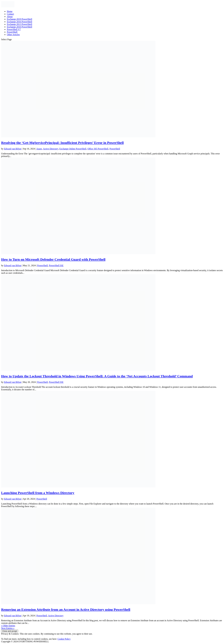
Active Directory (51, 149)
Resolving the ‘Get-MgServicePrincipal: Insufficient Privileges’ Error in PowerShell (62, 143)
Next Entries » (8, 628)
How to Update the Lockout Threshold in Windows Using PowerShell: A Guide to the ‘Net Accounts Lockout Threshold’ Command (97, 376)
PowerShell (12, 32)
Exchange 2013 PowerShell (19, 24)
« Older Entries (8, 626)
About (10, 17)
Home (10, 11)
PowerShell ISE (56, 265)
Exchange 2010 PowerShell (19, 27)
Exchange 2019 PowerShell (19, 19)
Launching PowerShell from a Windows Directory (38, 493)
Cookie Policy (64, 639)
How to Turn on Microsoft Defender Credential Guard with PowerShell (53, 259)
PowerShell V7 (14, 29)
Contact (10, 14)
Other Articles (13, 35)
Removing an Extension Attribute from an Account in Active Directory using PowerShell (66, 610)
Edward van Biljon (13, 149)
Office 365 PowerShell (98, 149)
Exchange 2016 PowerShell (19, 22)
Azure (39, 149)
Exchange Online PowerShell (73, 149)
